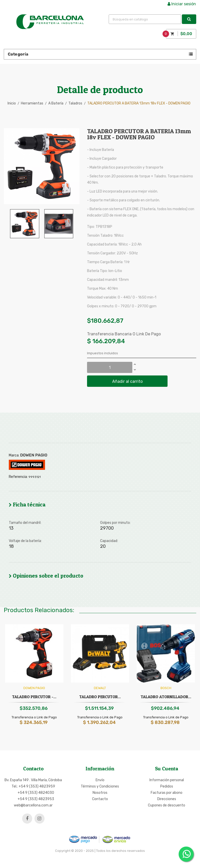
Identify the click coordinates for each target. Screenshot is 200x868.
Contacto (100, 799)
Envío (100, 780)
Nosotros (100, 793)
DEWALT (100, 688)
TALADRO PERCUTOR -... (34, 697)
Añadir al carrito (127, 381)
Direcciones (167, 799)
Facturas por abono (167, 793)
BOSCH (166, 688)
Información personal (167, 780)
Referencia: (18, 477)
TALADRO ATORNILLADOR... (166, 697)
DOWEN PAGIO (34, 455)
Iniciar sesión (182, 4)
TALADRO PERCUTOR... (100, 697)
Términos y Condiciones (100, 786)
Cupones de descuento (167, 805)
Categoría (18, 54)
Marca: (14, 455)
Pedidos (167, 786)
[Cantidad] (110, 367)
